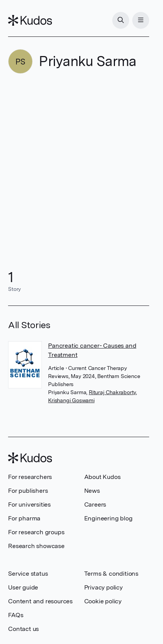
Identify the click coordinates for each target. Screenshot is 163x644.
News (92, 491)
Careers (95, 504)
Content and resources (40, 601)
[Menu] (141, 20)
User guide (23, 587)
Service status (28, 574)
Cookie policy (103, 601)
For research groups (36, 532)
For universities (29, 504)
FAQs (16, 615)
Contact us (23, 629)
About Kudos (102, 477)
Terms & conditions (111, 574)
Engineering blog (108, 518)
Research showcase (36, 546)
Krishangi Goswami (71, 400)
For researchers (30, 477)
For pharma (24, 518)
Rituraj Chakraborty (112, 392)
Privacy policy (103, 587)
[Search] (121, 20)
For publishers (28, 491)
